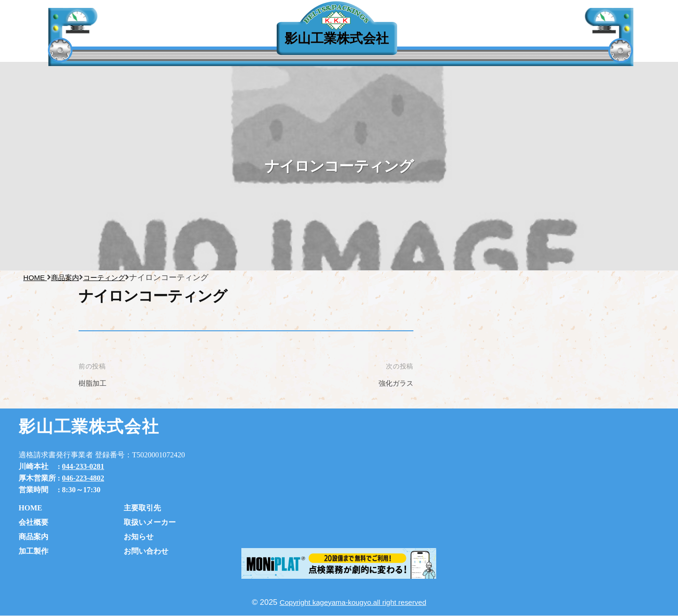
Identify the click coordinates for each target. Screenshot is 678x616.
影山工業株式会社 (337, 38)
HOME (30, 508)
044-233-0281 (83, 466)
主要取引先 (148, 41)
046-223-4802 (83, 478)
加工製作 (33, 551)
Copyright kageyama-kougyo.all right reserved (353, 602)
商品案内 (33, 537)
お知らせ (139, 537)
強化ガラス (394, 383)
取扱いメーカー (150, 522)
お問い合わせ (146, 551)
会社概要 (33, 522)
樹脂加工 (94, 383)
